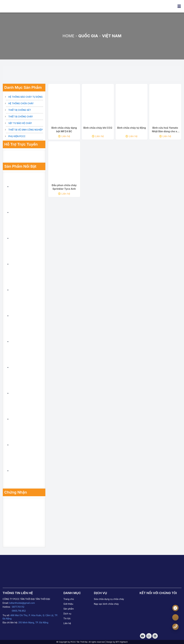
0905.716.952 (19, 611)
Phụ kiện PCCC (17, 136)
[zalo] (175, 617)
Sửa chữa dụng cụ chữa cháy (109, 599)
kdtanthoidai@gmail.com (22, 603)
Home (68, 36)
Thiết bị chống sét (20, 110)
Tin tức (67, 618)
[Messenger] (175, 608)
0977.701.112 (18, 607)
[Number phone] (175, 626)
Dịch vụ (67, 614)
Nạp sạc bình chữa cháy (106, 604)
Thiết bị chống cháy (21, 117)
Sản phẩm (69, 609)
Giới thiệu (68, 604)
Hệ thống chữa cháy (21, 103)
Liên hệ (64, 137)
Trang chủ (69, 599)
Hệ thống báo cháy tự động (25, 97)
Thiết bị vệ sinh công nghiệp (25, 130)
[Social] (143, 636)
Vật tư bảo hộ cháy (20, 123)
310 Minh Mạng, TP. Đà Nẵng (33, 622)
